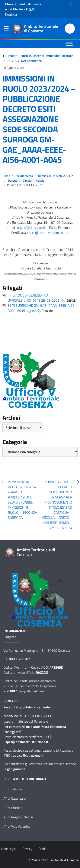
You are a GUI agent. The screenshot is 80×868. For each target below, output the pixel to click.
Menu (6, 29)
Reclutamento (31, 61)
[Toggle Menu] (69, 44)
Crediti (43, 849)
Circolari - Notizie (18, 56)
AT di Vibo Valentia (17, 826)
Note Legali (9, 849)
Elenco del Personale (33, 721)
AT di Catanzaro (15, 798)
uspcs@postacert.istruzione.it (48, 233)
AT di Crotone (13, 808)
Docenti (38, 56)
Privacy (27, 849)
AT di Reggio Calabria (18, 817)
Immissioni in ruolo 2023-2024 (58, 176)
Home (6, 176)
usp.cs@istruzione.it (31, 228)
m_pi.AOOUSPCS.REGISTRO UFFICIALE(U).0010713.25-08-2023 (34, 298)
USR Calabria (13, 789)
